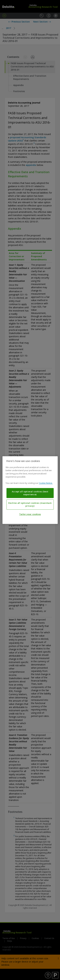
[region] (30, 490)
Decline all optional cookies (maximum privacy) (30, 504)
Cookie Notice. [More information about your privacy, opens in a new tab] (46, 483)
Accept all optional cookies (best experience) (30, 493)
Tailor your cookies (30, 514)
